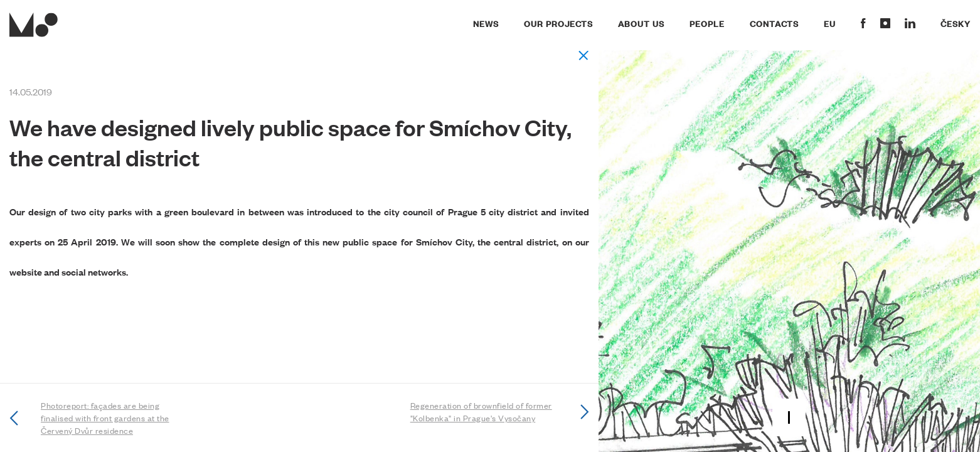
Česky (956, 23)
